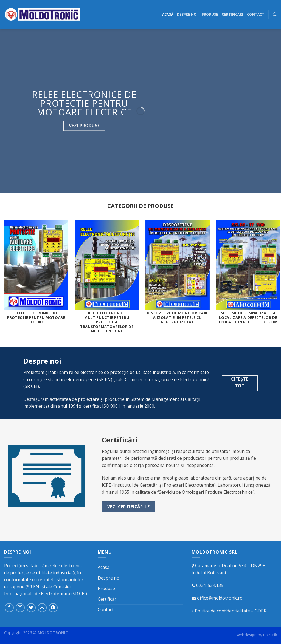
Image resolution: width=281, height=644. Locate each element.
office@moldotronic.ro (220, 598)
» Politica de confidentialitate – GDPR (229, 611)
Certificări (232, 14)
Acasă (168, 14)
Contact (256, 14)
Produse (210, 14)
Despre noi (187, 14)
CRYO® (270, 635)
